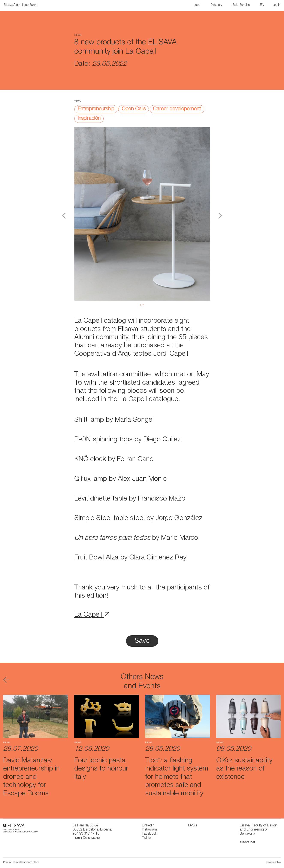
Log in (277, 5)
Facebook (149, 834)
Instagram (149, 830)
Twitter (147, 838)
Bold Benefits (241, 5)
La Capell (92, 615)
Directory (216, 5)
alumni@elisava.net (87, 838)
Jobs (197, 5)
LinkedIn (148, 826)
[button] (262, 5)
